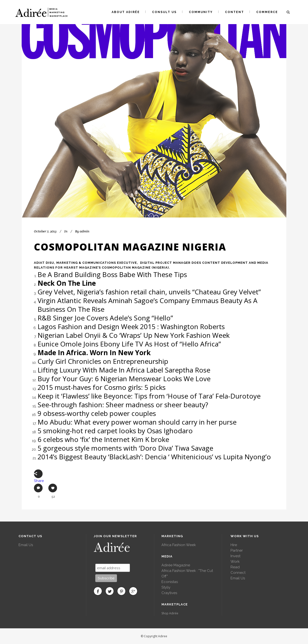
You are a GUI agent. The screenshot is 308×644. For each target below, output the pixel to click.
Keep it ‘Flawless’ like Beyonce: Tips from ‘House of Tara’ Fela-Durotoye (149, 396)
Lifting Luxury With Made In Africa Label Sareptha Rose (124, 370)
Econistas (170, 582)
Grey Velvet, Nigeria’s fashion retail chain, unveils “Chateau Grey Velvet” (149, 292)
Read (235, 567)
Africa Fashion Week (179, 545)
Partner (237, 550)
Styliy (166, 587)
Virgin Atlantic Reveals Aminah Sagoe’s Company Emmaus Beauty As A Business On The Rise (148, 305)
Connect (238, 573)
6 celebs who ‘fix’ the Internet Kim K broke (103, 439)
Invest (235, 556)
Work (235, 562)
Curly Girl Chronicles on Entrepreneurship (103, 361)
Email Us (26, 545)
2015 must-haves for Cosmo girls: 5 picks (102, 387)
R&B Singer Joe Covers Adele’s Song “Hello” (105, 318)
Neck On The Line (67, 283)
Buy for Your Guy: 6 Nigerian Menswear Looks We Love (124, 379)
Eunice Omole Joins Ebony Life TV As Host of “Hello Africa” (129, 344)
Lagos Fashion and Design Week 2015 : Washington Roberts (131, 326)
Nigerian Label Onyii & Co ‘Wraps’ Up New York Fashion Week (134, 335)
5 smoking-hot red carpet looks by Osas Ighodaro (115, 431)
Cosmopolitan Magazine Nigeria (130, 247)
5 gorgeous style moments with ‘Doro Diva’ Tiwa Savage (125, 448)
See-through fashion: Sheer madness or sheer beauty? (123, 405)
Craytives (169, 593)
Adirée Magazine (176, 565)
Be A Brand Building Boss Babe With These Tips (112, 274)
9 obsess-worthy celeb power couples (97, 413)
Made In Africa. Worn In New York (95, 353)
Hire (234, 545)
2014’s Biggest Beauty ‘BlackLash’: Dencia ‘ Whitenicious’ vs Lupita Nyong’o (154, 457)
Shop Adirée (170, 613)
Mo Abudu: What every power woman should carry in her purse (137, 422)
